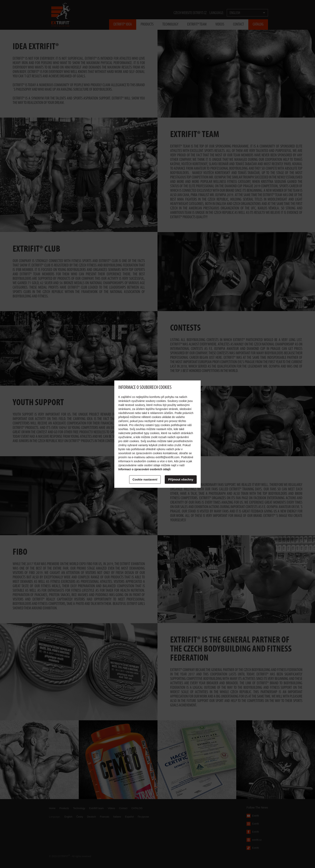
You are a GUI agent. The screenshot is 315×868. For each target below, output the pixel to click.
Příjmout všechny (181, 479)
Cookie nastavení (145, 479)
